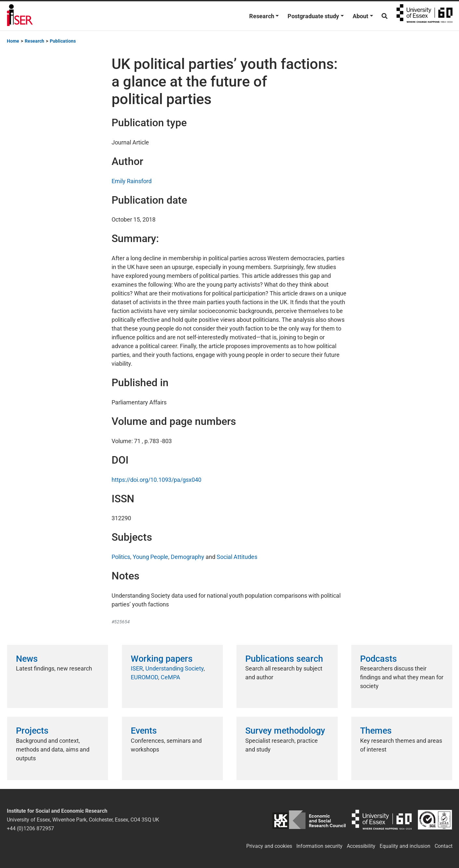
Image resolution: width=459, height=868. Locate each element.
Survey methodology (285, 731)
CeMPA (170, 677)
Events (144, 731)
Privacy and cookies (269, 846)
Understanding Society (175, 668)
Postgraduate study (313, 16)
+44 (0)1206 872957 (30, 828)
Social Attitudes (237, 557)
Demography (188, 557)
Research (262, 16)
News (27, 659)
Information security (319, 846)
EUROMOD (144, 677)
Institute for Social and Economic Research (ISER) (20, 16)
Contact (444, 846)
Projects (32, 731)
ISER (137, 668)
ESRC (309, 820)
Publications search (284, 659)
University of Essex (425, 16)
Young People (150, 557)
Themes (376, 731)
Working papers (162, 659)
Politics (121, 557)
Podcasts (378, 659)
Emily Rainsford (132, 181)
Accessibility (361, 846)
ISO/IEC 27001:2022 (435, 820)
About (360, 16)
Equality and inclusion (405, 846)
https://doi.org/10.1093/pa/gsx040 (156, 480)
